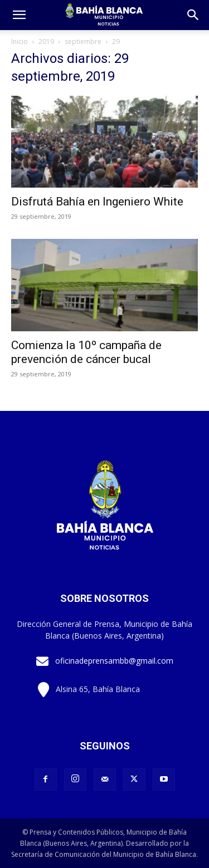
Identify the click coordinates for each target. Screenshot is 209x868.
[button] (193, 15)
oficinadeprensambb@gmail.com (114, 661)
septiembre (83, 41)
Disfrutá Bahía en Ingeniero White (97, 202)
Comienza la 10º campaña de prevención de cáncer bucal (86, 352)
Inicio (20, 41)
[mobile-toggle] (19, 15)
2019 (46, 41)
